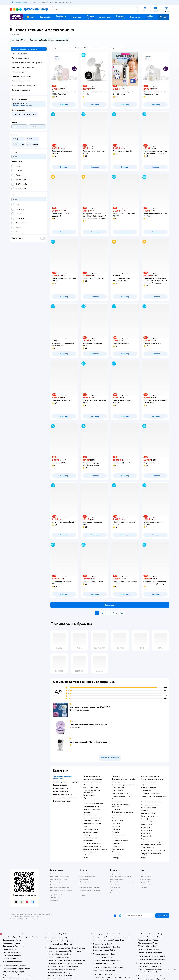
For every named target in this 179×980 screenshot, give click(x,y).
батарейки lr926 (146, 825)
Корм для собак (145, 882)
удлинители (145, 810)
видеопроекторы (147, 839)
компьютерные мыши (91, 821)
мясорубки (116, 826)
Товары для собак (146, 879)
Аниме (143, 858)
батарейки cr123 (146, 828)
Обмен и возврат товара (58, 879)
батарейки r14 (146, 833)
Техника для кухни (20, 54)
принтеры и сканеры (91, 829)
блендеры (116, 843)
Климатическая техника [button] (63, 795)
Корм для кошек (145, 876)
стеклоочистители (119, 782)
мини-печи (116, 809)
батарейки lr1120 (147, 836)
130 (122, 613)
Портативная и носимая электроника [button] (63, 778)
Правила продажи (56, 882)
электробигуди (117, 790)
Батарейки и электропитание (24, 85)
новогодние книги (147, 847)
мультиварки (117, 824)
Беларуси (39, 919)
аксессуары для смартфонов (94, 801)
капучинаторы (117, 855)
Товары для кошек (146, 874)
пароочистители (89, 852)
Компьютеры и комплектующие (25, 67)
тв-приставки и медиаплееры (151, 842)
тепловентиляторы (147, 799)
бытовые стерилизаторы (92, 843)
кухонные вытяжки (119, 849)
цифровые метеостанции (150, 785)
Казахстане (30, 919)
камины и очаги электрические (152, 779)
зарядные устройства (148, 813)
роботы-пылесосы (90, 855)
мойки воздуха (146, 790)
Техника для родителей (22, 76)
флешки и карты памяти (92, 809)
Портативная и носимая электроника (27, 63)
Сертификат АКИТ (56, 895)
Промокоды (54, 885)
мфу (85, 826)
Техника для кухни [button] (60, 791)
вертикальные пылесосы (92, 846)
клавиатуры (88, 835)
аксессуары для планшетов (93, 804)
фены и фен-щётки (119, 788)
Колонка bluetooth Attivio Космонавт (88, 742)
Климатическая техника (22, 81)
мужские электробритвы (121, 796)
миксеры (115, 832)
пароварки (116, 858)
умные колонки (89, 795)
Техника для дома (19, 72)
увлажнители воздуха (148, 788)
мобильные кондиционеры (150, 793)
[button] (163, 17)
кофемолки (116, 829)
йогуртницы (117, 838)
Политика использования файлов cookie (61, 891)
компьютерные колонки (92, 824)
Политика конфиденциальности (61, 887)
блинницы (116, 846)
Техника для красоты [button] (61, 788)
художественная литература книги (153, 850)
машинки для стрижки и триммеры (124, 785)
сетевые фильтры (147, 819)
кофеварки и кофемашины (150, 776)
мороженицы (117, 799)
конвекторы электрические (151, 802)
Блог (111, 890)
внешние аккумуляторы (149, 816)
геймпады (87, 812)
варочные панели (118, 835)
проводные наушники (91, 806)
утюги (86, 858)
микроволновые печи (120, 841)
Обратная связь (55, 897)
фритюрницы (117, 852)
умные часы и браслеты (92, 776)
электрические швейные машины (95, 849)
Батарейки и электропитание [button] (65, 798)
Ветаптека (143, 887)
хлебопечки (116, 815)
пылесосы (116, 776)
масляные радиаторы (148, 808)
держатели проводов (91, 832)
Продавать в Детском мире (59, 876)
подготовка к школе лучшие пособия (151, 854)
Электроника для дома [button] (62, 801)
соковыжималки (118, 802)
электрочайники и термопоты (123, 812)
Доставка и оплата (56, 874)
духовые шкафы (118, 821)
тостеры (115, 818)
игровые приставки (90, 798)
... (117, 613)
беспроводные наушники (92, 782)
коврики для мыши (90, 815)
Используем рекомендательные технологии (25, 916)
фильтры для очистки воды (150, 805)
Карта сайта (54, 900)
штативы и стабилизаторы (93, 779)
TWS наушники (89, 785)
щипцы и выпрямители (120, 793)
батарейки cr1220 (147, 830)
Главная (13, 25)
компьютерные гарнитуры (93, 818)
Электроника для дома (21, 90)
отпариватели (88, 841)
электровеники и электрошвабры (124, 779)
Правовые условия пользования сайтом (39, 914)
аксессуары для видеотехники (152, 845)
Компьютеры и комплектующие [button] (66, 782)
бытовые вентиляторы (149, 782)
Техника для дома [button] (60, 785)
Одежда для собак (146, 885)
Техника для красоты (21, 58)
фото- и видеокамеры (91, 788)
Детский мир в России (18, 919)
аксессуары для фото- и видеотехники (92, 791)
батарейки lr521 (146, 822)
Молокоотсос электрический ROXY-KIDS (90, 707)
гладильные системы (91, 838)
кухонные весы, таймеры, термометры (121, 806)
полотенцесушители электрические (154, 796)
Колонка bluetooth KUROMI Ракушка (88, 725)
